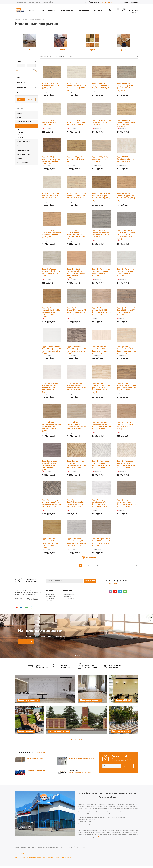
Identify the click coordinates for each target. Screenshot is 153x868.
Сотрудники (50, 598)
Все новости (41, 753)
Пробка (20, 137)
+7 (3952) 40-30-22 (93, 2)
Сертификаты (51, 596)
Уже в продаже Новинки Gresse (80, 772)
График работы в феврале (36, 770)
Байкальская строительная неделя (82, 758)
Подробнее (102, 837)
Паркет (20, 135)
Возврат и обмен (68, 598)
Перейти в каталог (26, 642)
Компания (50, 591)
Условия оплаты (68, 596)
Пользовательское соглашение (25, 594)
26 (97, 566)
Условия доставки (69, 594)
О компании (50, 594)
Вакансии (49, 601)
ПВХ (19, 130)
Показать (21, 99)
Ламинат (21, 132)
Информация (68, 591)
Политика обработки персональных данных (29, 593)
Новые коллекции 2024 (35, 758)
